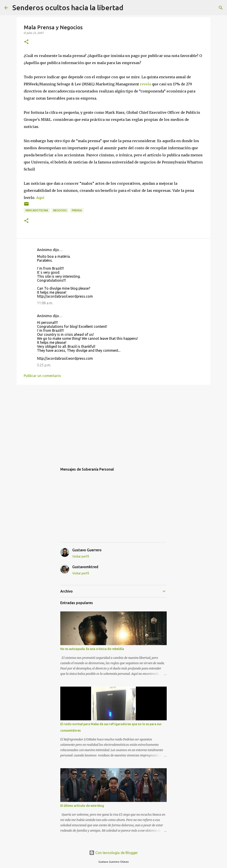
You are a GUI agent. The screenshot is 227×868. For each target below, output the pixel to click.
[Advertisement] (113, 422)
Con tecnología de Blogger (113, 853)
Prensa (77, 210)
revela (145, 84)
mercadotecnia (37, 210)
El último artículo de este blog (82, 806)
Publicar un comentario (42, 376)
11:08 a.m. (45, 303)
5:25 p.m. (44, 365)
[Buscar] (129, 8)
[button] (26, 42)
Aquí (40, 198)
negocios (60, 210)
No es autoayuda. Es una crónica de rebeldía (92, 649)
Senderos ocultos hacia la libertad (68, 8)
